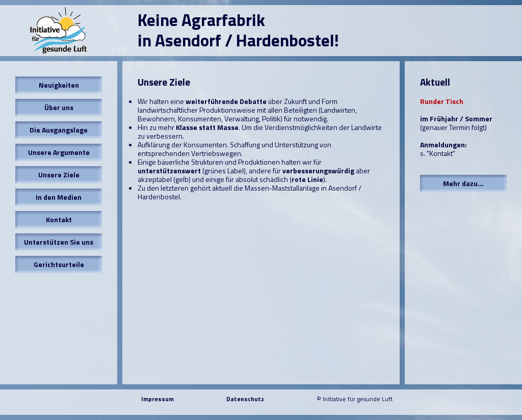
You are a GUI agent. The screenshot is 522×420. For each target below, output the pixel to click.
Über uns (59, 107)
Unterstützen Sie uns (59, 242)
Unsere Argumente (59, 152)
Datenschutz (245, 399)
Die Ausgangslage (59, 130)
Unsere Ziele (59, 175)
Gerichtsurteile (59, 264)
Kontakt (59, 219)
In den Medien (59, 197)
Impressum (158, 399)
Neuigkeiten (59, 85)
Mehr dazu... (463, 183)
